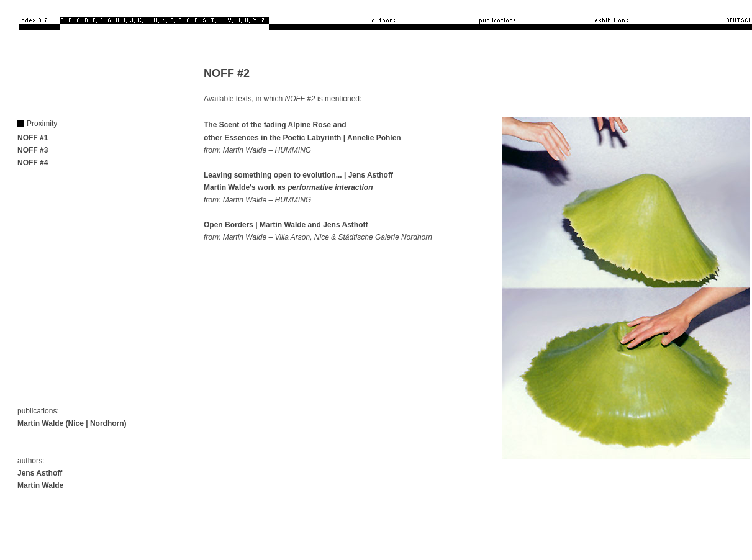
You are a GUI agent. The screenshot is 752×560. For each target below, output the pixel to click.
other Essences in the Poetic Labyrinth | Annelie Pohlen (302, 138)
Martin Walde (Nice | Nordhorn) (72, 423)
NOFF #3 (33, 150)
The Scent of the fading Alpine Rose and (275, 125)
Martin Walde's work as (288, 187)
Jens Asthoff (40, 473)
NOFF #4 (33, 163)
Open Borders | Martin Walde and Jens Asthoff (286, 225)
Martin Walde (40, 485)
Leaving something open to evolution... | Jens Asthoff (298, 175)
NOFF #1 (33, 138)
